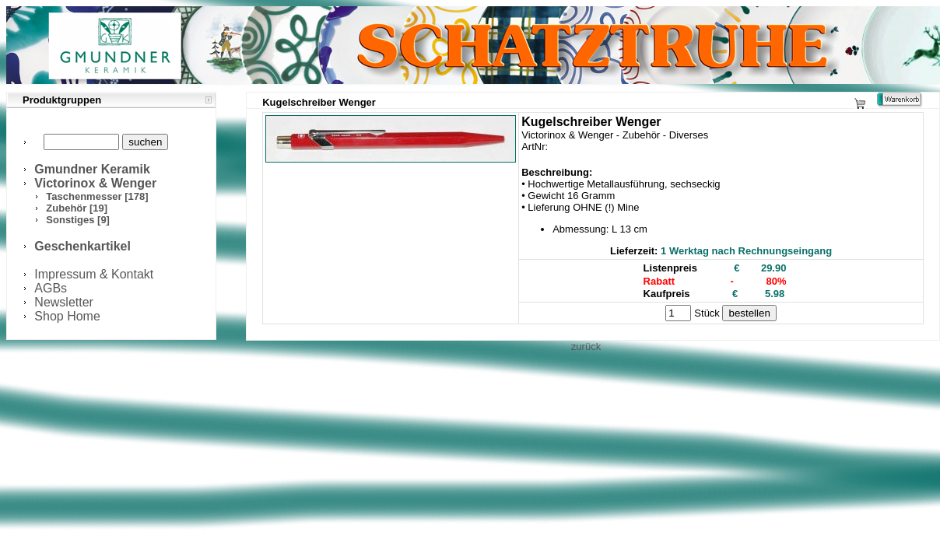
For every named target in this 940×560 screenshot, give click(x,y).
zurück (586, 346)
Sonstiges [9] (78, 220)
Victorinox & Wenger (95, 183)
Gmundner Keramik (92, 169)
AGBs (51, 288)
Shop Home (67, 316)
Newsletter (64, 302)
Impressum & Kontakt (94, 274)
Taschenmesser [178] (97, 196)
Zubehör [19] (77, 208)
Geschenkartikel (82, 246)
